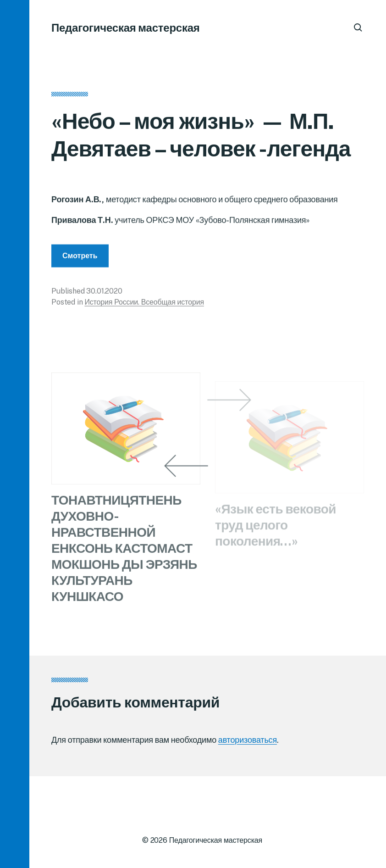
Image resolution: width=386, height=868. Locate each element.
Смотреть (80, 258)
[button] (15, 434)
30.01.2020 (104, 293)
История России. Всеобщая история (144, 304)
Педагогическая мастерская (126, 28)
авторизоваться (248, 740)
